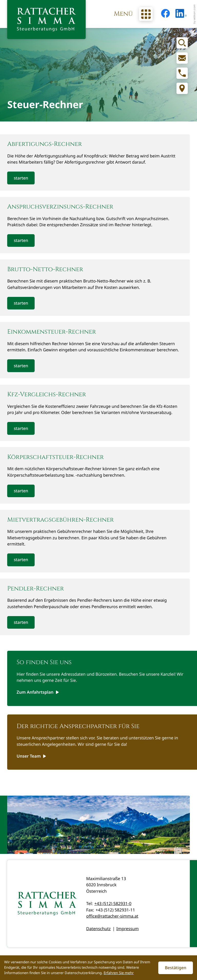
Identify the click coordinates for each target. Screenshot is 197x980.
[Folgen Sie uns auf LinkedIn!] (181, 13)
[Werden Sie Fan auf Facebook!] (165, 13)
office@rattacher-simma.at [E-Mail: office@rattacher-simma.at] (112, 916)
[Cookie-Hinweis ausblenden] (176, 968)
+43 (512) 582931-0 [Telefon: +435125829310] (113, 903)
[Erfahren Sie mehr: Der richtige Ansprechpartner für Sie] (31, 756)
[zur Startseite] (46, 20)
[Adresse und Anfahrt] (182, 88)
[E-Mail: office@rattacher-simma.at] (182, 58)
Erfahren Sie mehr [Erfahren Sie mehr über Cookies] (119, 973)
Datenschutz (98, 929)
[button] (182, 73)
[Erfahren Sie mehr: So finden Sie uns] (38, 692)
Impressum (128, 929)
